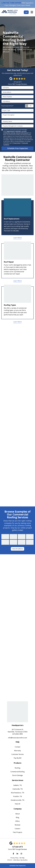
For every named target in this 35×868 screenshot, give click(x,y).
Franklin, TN (17, 796)
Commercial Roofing (17, 772)
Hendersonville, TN (17, 800)
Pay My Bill (17, 758)
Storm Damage (17, 775)
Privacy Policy (17, 143)
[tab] (17, 218)
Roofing (17, 768)
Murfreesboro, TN (18, 793)
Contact (18, 747)
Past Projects (18, 832)
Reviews (18, 825)
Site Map (22, 858)
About (18, 814)
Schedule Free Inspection (18, 866)
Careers (17, 829)
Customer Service (17, 754)
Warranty (17, 751)
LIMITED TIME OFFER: (11, 3)
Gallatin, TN (17, 785)
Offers (17, 821)
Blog (17, 817)
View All (17, 804)
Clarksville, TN (18, 789)
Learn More (17, 238)
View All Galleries (17, 549)
